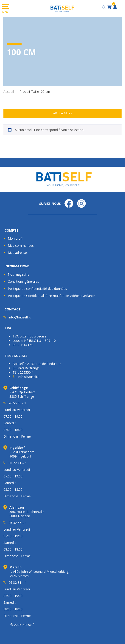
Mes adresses (18, 253)
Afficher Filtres (62, 113)
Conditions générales (23, 281)
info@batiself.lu (20, 317)
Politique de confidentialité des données (37, 289)
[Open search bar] (104, 7)
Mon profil (15, 238)
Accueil (9, 92)
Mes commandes (21, 245)
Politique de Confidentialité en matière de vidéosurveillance (51, 296)
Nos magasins (18, 274)
